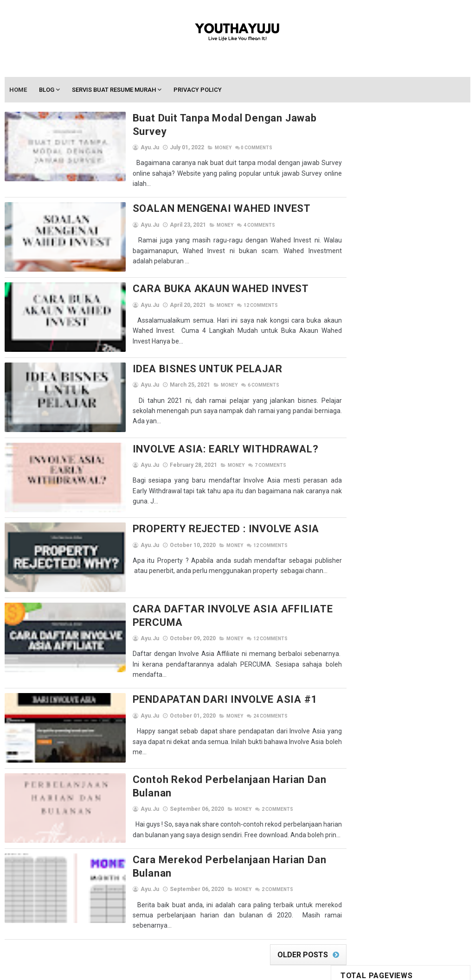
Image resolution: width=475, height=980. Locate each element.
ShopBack (359, 558)
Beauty (354, 428)
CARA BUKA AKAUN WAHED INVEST (193, 277)
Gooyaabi (300, 968)
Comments (228, 135)
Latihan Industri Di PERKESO (381, 346)
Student (393, 574)
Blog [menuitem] (47, 90)
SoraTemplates (218, 968)
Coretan (356, 444)
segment (403, 542)
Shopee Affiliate (407, 558)
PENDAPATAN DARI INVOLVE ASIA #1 (197, 684)
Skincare (357, 574)
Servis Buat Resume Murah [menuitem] (114, 90)
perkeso (414, 525)
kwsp (352, 493)
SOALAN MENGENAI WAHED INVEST (193, 198)
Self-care (440, 542)
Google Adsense (367, 461)
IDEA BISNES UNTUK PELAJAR (179, 356)
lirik (415, 493)
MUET (352, 525)
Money (195, 135)
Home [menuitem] (19, 90)
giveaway (392, 444)
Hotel (353, 477)
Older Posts (287, 927)
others (381, 525)
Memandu (358, 509)
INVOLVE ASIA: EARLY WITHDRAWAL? (197, 436)
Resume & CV (362, 542)
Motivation (426, 509)
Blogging (389, 428)
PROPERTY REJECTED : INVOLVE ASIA (198, 515)
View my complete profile (419, 663)
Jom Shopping (416, 477)
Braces (423, 428)
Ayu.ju (400, 629)
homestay (415, 461)
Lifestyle (384, 493)
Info (378, 477)
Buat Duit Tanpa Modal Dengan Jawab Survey (215, 118)
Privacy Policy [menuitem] (198, 90)
